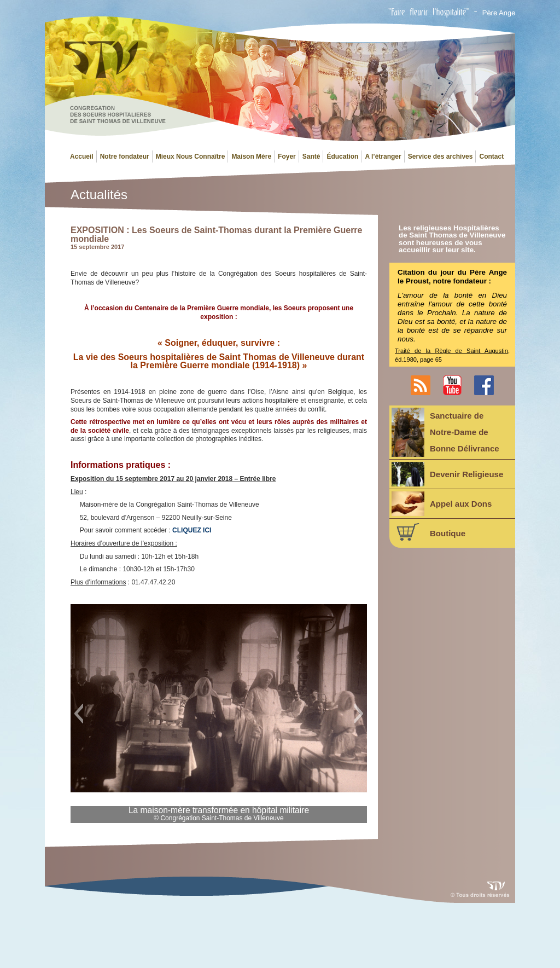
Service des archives (441, 156)
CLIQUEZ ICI (192, 530)
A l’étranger (383, 156)
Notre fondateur (125, 156)
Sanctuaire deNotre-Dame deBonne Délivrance (445, 432)
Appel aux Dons (442, 504)
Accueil (82, 156)
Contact (491, 156)
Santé (311, 156)
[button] (78, 714)
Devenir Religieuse (447, 474)
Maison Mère (251, 156)
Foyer (287, 156)
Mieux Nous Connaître (191, 156)
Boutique (428, 532)
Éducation (342, 156)
